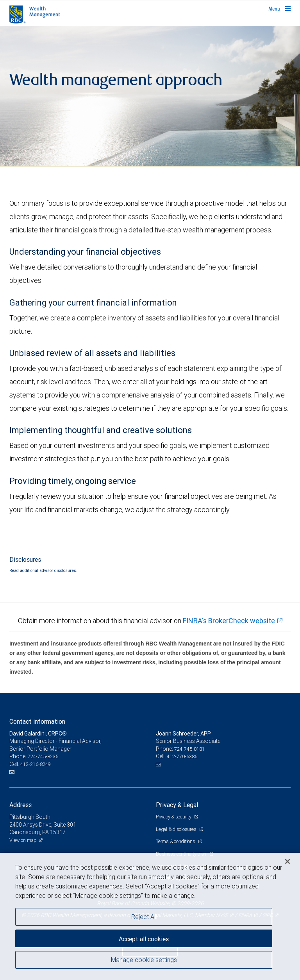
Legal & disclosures (177, 829)
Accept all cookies (144, 939)
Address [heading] (21, 805)
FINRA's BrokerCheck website (229, 621)
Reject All (144, 917)
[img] (150, 96)
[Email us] (13, 772)
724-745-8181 (189, 749)
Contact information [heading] (37, 721)
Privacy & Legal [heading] (177, 805)
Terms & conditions (176, 841)
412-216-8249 (36, 764)
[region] (150, 916)
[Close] (287, 861)
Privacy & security (174, 817)
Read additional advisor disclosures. (43, 570)
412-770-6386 (182, 756)
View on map (23, 840)
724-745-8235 (43, 756)
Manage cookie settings (144, 960)
